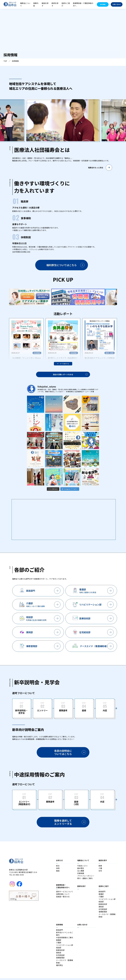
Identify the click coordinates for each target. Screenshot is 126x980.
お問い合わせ (82, 926)
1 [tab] (57, 305)
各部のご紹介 (66, 4)
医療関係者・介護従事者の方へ (83, 4)
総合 (58, 867)
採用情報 (59, 926)
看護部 (101, 896)
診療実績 (81, 875)
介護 (100, 870)
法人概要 (81, 873)
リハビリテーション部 (107, 901)
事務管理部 (103, 913)
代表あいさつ (82, 867)
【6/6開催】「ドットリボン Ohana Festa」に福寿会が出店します (26, 360)
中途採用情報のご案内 (65, 939)
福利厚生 (59, 967)
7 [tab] (69, 305)
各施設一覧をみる (63, 898)
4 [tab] (63, 305)
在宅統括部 (103, 911)
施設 (58, 873)
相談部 (101, 903)
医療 (100, 867)
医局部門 (102, 893)
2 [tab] (59, 305)
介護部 (101, 898)
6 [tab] (67, 305)
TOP (5, 62)
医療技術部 (103, 906)
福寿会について (25, 4)
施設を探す (45, 4)
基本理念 (81, 870)
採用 (58, 870)
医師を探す (55, 4)
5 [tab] (65, 305)
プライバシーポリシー (86, 878)
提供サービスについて (65, 893)
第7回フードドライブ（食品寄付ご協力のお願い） (63, 360)
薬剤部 (101, 908)
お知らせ (59, 862)
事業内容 (36, 4)
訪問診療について (63, 896)
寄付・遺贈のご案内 (85, 880)
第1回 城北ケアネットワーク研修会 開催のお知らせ (100, 360)
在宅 (100, 873)
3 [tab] (61, 305)
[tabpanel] (36, 298)
